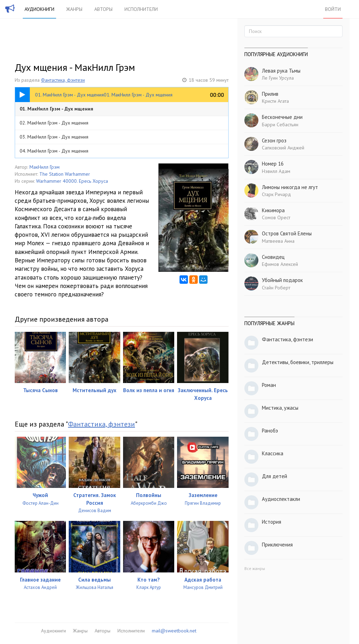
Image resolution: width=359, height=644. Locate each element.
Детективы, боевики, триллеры (298, 362)
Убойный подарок (282, 280)
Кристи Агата (275, 101)
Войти (333, 9)
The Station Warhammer (65, 174)
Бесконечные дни (282, 117)
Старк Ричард (276, 194)
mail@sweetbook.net (174, 631)
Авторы (103, 9)
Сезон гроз (274, 140)
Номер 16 (273, 164)
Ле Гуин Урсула (278, 78)
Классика (273, 453)
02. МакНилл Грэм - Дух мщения (54, 123)
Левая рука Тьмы (281, 71)
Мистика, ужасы (280, 408)
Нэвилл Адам (276, 171)
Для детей (275, 476)
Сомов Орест (276, 217)
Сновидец (273, 257)
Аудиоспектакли (281, 499)
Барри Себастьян (280, 125)
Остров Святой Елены (287, 233)
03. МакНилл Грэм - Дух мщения (54, 137)
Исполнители (141, 9)
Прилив (270, 94)
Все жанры (255, 568)
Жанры (74, 9)
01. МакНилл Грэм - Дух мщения (56, 109)
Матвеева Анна (278, 241)
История (272, 522)
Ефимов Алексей (280, 264)
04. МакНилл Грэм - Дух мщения (54, 151)
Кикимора (273, 210)
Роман (269, 385)
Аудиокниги (39, 9)
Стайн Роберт (276, 288)
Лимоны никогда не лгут (290, 187)
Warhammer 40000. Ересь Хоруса (72, 181)
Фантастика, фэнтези (63, 80)
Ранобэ (270, 431)
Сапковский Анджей (283, 148)
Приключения (277, 545)
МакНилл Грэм (45, 167)
